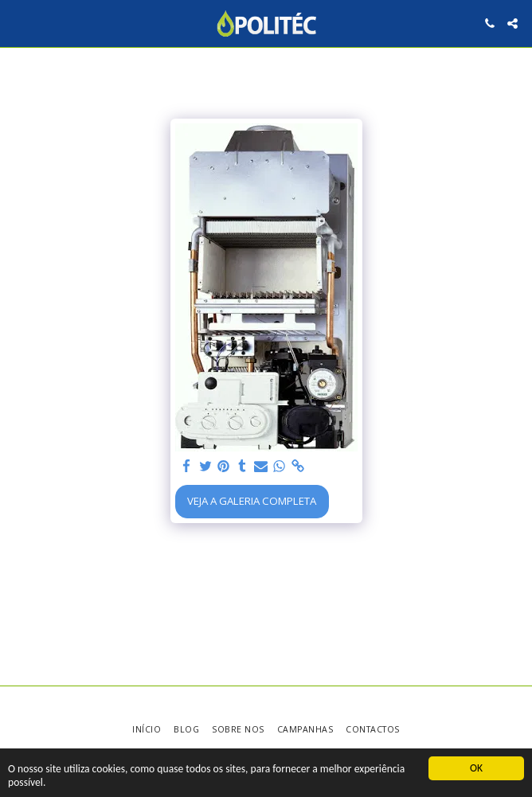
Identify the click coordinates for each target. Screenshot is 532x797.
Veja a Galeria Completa (252, 501)
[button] (18, 23)
